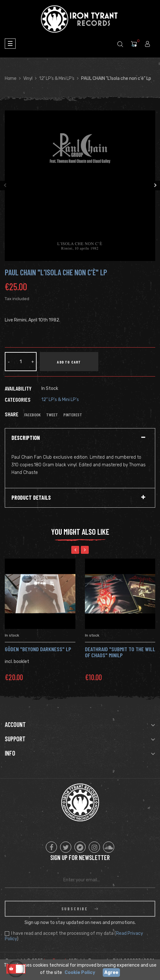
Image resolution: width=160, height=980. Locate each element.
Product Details (31, 498)
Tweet (52, 415)
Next (155, 186)
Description (26, 438)
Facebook (32, 415)
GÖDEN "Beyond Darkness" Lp (38, 649)
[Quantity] (21, 362)
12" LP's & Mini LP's (60, 400)
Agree (111, 973)
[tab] (80, 438)
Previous (5, 186)
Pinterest (73, 415)
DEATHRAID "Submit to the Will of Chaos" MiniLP (120, 652)
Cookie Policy (80, 973)
